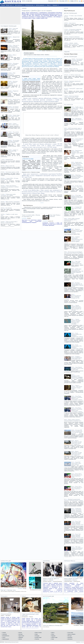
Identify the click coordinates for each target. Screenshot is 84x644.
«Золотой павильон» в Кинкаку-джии (53, 625)
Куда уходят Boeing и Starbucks (13, 29)
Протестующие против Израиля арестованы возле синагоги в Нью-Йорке (73, 252)
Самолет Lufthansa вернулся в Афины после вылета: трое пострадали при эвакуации (76, 308)
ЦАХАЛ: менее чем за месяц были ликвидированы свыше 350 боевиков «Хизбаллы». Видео (77, 271)
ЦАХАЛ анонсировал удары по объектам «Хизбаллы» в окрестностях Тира (73, 129)
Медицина (21, 637)
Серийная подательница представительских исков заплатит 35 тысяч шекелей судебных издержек (73, 240)
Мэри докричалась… (12, 73)
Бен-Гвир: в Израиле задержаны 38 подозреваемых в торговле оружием (77, 285)
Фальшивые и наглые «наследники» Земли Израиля (13, 64)
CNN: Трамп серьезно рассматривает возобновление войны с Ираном (77, 549)
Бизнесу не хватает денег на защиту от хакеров (51, 579)
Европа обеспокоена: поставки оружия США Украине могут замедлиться (77, 442)
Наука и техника (38, 633)
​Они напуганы (9, 208)
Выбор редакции (59, 577)
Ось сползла (16, 132)
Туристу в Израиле (72, 634)
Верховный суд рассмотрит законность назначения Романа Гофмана (73, 500)
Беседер (25, 589)
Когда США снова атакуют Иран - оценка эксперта (76, 463)
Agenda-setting (16, 99)
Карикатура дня (6, 639)
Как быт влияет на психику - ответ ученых (77, 186)
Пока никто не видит (28, 159)
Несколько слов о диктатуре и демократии (13, 82)
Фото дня (70, 636)
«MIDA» (25, 210)
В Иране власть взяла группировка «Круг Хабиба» (8, 195)
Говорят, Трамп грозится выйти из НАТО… (14, 116)
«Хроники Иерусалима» (29, 212)
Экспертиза (70, 639)
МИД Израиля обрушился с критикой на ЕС (77, 120)
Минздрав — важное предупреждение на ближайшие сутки (77, 358)
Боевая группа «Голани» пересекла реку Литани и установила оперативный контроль (77, 164)
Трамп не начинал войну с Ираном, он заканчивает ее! (9, 222)
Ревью (53, 634)
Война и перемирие (12, 55)
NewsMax (29, 218)
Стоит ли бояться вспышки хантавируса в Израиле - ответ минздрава (77, 141)
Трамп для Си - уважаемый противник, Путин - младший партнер (14, 46)
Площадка (37, 636)
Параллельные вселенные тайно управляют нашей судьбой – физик (77, 152)
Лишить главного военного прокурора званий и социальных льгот (73, 420)
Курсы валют (21, 636)
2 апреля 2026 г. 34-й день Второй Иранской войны (9, 179)
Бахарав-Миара (9, 159)
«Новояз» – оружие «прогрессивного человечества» (72, 44)
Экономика (70, 637)
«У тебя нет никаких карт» (75, 75)
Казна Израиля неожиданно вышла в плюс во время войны (77, 368)
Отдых (36, 634)
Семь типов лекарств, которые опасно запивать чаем (76, 263)
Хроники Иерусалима (58, 51)
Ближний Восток (6, 636)
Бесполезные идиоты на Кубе (12, 172)
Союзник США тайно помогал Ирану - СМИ (77, 208)
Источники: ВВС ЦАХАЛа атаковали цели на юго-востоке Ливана (77, 431)
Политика (37, 639)
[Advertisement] (10, 16)
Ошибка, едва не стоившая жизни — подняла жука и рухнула (77, 108)
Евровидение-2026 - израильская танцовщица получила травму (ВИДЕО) (77, 377)
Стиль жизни (70, 633)
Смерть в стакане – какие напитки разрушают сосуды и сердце (77, 387)
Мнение (20, 639)
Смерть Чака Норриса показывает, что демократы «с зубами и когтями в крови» (10, 187)
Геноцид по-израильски (74, 37)
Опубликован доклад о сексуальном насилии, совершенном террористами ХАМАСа (77, 510)
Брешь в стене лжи (10, 166)
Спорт (53, 639)
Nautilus (67, 624)
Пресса (53, 633)
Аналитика (5, 634)
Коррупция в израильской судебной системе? (72, 82)
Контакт (20, 633)
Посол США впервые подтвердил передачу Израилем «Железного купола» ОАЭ (77, 523)
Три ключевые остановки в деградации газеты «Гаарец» (14, 141)
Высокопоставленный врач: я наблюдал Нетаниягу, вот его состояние (73, 297)
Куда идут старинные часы (8, 590)
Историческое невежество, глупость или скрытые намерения (73, 30)
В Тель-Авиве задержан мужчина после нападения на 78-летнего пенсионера (77, 197)
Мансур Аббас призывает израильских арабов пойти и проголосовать (72, 220)
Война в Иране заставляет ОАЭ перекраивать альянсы (73, 579)
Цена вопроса (72, 23)
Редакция (53, 636)
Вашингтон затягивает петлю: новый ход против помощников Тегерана (77, 231)
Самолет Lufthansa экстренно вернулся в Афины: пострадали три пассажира (76, 322)
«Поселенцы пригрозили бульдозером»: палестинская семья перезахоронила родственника (74, 177)
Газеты (4, 637)
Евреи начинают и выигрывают (13, 202)
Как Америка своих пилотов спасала (13, 107)
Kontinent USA (51, 221)
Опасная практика (6, 614)
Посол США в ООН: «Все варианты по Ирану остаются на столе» (77, 475)
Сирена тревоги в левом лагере (13, 124)
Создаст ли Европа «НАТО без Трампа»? (13, 151)
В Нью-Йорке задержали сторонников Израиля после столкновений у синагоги (77, 398)
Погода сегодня (38, 637)
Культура (21, 634)
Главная (4, 633)
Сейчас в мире (54, 637)
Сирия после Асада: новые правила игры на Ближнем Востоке (31, 79)
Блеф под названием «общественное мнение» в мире (71, 97)
